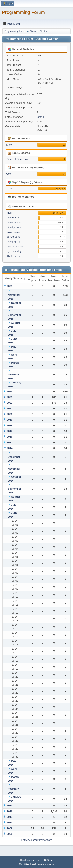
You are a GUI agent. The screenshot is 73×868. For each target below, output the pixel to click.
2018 (10, 425)
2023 (10, 397)
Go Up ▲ (48, 860)
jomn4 (40, 117)
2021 (10, 408)
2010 (10, 823)
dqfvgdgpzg (13, 242)
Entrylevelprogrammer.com (36, 840)
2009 (10, 828)
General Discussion (18, 159)
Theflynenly (13, 256)
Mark (9, 145)
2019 (10, 420)
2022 (10, 403)
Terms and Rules (34, 860)
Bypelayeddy (14, 251)
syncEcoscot (14, 232)
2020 (10, 414)
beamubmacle (15, 246)
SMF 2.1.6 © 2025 (28, 864)
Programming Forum (23, 12)
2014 (10, 448)
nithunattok (13, 218)
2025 (10, 286)
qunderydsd (13, 237)
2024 (10, 391)
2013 (10, 806)
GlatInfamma (14, 222)
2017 (10, 431)
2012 (10, 811)
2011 (10, 817)
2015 (10, 442)
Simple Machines (46, 864)
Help (22, 860)
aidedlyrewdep (15, 227)
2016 (10, 437)
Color (9, 174)
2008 (10, 834)
